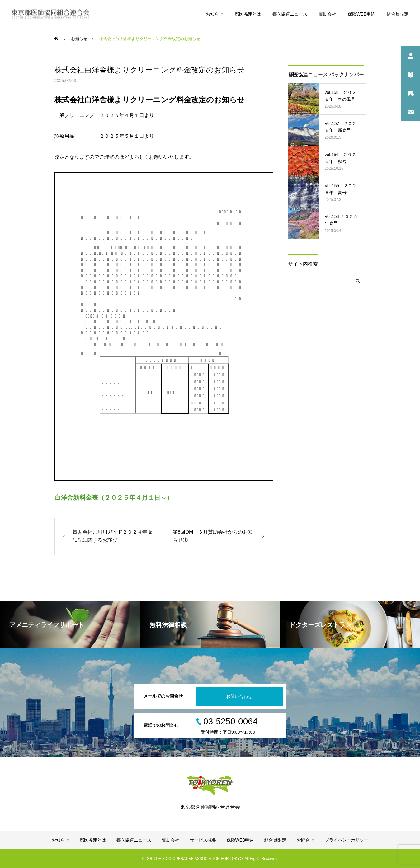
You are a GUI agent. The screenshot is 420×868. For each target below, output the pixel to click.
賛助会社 (328, 14)
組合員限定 (398, 14)
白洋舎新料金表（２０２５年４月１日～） (114, 498)
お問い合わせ (239, 696)
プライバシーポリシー (347, 840)
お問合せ (305, 840)
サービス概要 (203, 840)
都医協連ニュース (290, 14)
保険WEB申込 (361, 14)
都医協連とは (248, 14)
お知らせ (215, 14)
